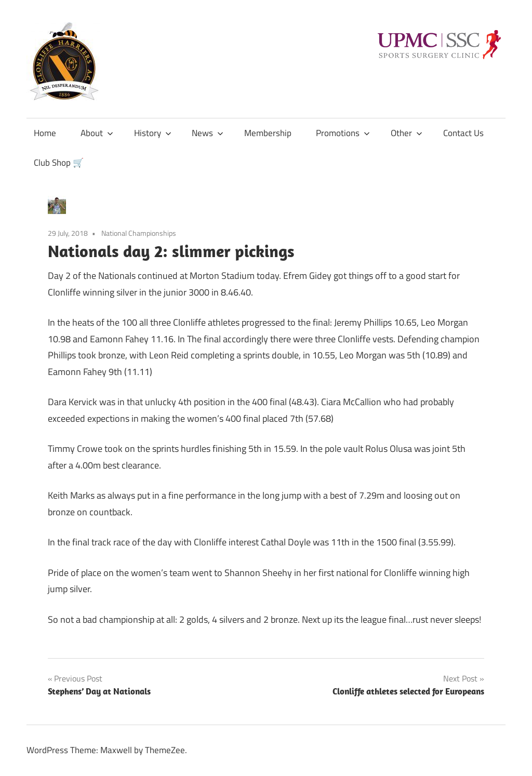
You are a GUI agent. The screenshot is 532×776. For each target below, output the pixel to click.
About (97, 133)
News (208, 133)
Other (407, 133)
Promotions (343, 133)
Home (45, 133)
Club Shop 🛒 (59, 163)
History (153, 133)
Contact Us (463, 133)
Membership (268, 133)
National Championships (139, 233)
